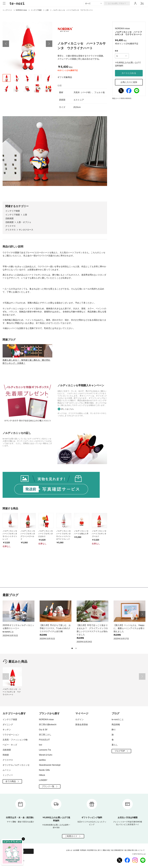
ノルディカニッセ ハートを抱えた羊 (82, 559)
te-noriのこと (118, 719)
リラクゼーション (11, 735)
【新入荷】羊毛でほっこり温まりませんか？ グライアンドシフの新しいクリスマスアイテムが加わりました (92, 630)
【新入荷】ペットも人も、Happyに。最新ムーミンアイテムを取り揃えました (129, 628)
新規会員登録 (82, 725)
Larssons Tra (45, 750)
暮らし (115, 745)
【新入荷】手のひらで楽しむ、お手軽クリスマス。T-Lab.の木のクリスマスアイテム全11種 (55, 628)
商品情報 (116, 725)
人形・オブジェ (24, 229)
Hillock (42, 775)
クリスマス (10, 233)
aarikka (42, 760)
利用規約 (83, 850)
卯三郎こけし (45, 735)
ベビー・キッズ (10, 745)
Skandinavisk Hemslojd (50, 765)
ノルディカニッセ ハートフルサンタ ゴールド (99, 560)
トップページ (7, 10)
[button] (6, 51)
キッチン (7, 730)
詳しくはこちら (67, 435)
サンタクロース (26, 237)
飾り (114, 730)
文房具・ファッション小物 (15, 740)
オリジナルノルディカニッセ (16, 765)
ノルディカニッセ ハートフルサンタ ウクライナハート (12, 692)
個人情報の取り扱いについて (135, 850)
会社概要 (76, 850)
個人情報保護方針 (117, 850)
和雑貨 (6, 755)
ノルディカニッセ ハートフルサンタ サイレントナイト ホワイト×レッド (64, 561)
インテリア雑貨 (36, 10)
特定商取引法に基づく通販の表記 (99, 850)
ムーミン (7, 770)
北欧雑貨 (9, 226)
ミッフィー (8, 775)
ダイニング (8, 725)
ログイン (80, 719)
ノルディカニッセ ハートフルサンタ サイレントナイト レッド (10, 561)
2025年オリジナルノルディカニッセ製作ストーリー (18, 627)
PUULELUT (44, 740)
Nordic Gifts (44, 770)
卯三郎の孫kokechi (48, 725)
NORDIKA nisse (21, 10)
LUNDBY (43, 780)
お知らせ (69, 850)
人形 (47, 10)
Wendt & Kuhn (46, 755)
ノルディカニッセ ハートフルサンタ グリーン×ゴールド (28, 561)
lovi (41, 745)
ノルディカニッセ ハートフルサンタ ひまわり (46, 560)
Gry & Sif (43, 730)
